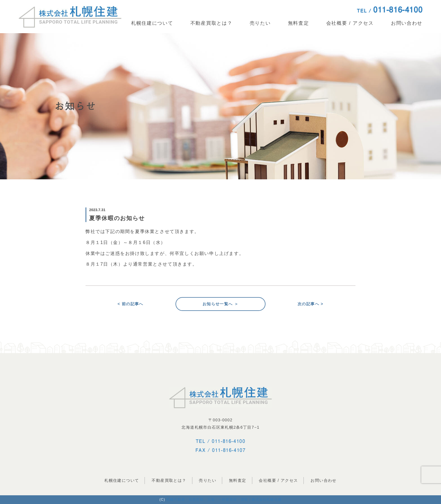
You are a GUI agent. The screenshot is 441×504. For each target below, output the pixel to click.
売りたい (260, 23)
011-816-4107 (229, 450)
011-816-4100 (229, 441)
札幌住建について (152, 23)
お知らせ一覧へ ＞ (221, 304)
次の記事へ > (310, 304)
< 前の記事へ (130, 304)
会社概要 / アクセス (350, 23)
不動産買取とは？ (211, 23)
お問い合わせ (407, 23)
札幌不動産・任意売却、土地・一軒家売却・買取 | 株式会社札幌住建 (224, 500)
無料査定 (299, 23)
